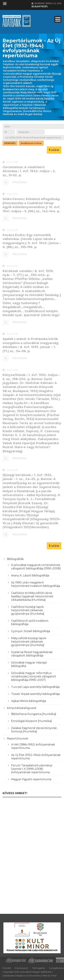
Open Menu (5, 4)
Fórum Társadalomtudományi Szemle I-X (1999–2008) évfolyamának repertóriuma (32, 769)
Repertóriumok (17, 739)
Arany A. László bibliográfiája (30, 575)
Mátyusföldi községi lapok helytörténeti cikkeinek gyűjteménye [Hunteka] (29, 642)
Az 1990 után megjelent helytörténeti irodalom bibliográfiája (36, 584)
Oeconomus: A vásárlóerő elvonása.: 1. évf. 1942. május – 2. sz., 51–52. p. (29, 172)
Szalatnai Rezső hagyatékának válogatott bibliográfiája (32, 654)
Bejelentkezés (40, 6)
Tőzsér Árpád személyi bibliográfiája (35, 694)
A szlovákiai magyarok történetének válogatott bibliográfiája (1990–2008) (36, 567)
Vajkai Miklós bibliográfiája (29, 701)
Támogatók (39, 968)
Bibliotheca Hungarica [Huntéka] (34, 714)
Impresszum (21, 968)
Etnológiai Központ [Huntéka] (31, 721)
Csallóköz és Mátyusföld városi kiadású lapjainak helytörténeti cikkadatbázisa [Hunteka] (32, 596)
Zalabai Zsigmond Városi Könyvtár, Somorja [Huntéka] (34, 730)
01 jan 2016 (12, 163)
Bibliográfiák (15, 559)
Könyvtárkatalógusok (22, 708)
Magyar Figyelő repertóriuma (31, 779)
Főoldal (7, 968)
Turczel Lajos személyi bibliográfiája (35, 687)
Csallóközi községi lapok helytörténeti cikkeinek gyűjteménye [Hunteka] (28, 610)
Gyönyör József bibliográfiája (31, 631)
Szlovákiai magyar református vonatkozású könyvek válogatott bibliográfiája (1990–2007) (34, 676)
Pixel (54, 976)
